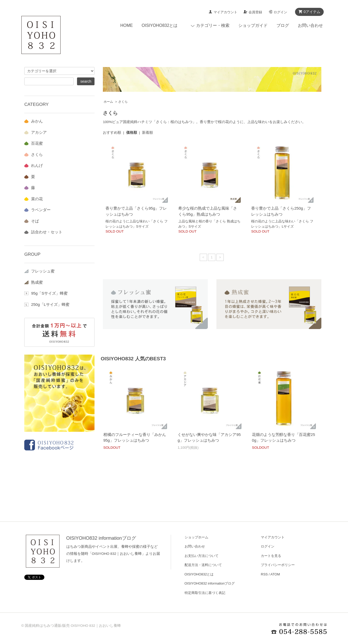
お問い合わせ (310, 25)
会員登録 (255, 12)
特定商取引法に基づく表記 (205, 593)
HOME (127, 25)
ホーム (108, 102)
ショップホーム (196, 537)
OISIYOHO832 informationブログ (101, 538)
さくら (123, 102)
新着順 (148, 133)
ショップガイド (253, 25)
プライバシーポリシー (278, 565)
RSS (264, 574)
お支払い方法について (202, 556)
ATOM (275, 574)
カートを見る (271, 556)
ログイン (280, 12)
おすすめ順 (112, 133)
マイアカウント (225, 12)
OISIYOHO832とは (160, 25)
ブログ (283, 25)
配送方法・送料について (203, 565)
